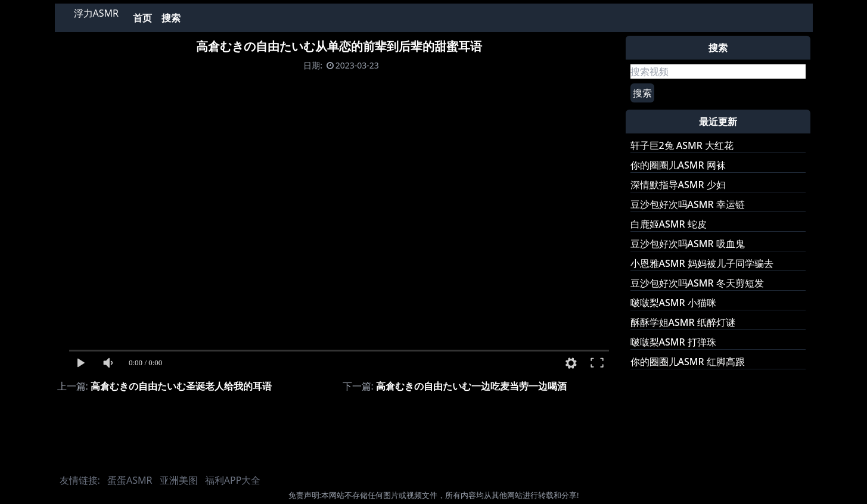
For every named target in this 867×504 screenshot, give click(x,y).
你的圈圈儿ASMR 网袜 (678, 165)
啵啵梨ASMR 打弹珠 (673, 342)
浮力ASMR (96, 13)
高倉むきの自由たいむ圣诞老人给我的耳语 (181, 386)
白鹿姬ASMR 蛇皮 (669, 224)
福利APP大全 (233, 480)
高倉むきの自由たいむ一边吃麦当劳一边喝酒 (471, 386)
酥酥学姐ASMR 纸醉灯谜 (683, 322)
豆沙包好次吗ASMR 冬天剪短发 (697, 283)
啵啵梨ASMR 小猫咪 (673, 303)
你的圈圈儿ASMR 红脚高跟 (688, 362)
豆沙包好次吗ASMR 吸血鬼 (688, 244)
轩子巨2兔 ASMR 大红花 (682, 145)
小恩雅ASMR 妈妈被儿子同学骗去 (702, 263)
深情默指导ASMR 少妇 (678, 185)
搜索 (171, 18)
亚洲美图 (179, 480)
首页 (142, 18)
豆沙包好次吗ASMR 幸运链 (688, 204)
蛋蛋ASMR (130, 480)
